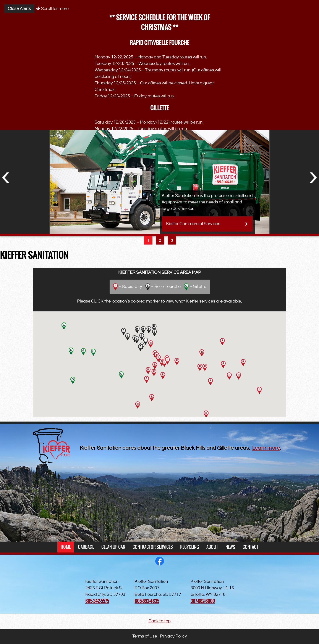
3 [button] (172, 240)
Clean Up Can (113, 547)
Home (66, 547)
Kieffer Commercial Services (193, 224)
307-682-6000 (203, 601)
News (230, 547)
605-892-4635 (147, 601)
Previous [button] (6, 175)
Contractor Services (153, 547)
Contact (250, 547)
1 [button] (148, 240)
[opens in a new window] (160, 564)
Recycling (190, 547)
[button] (259, 390)
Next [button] (313, 175)
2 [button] (160, 240)
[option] (159, 174)
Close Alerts (19, 8)
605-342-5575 (97, 601)
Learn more (266, 448)
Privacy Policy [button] (173, 636)
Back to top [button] (160, 621)
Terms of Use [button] (145, 636)
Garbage (86, 547)
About (212, 547)
